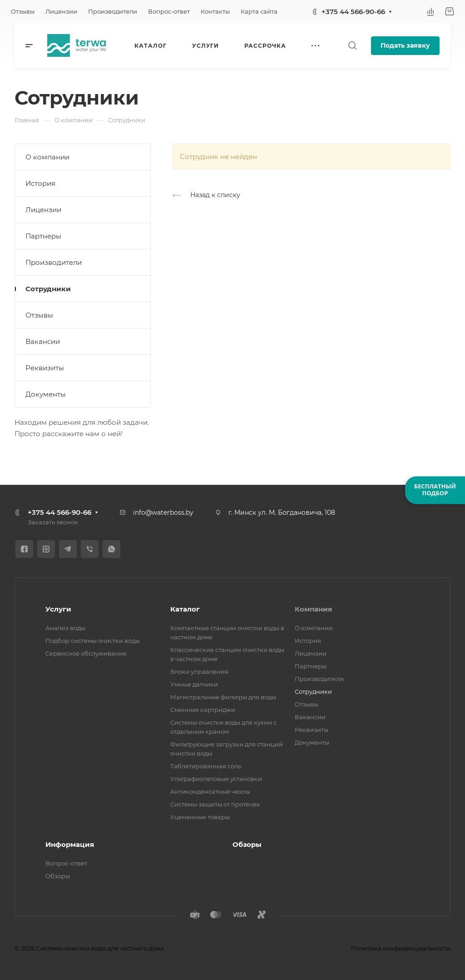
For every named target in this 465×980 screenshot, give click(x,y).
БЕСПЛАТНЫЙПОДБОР (435, 490)
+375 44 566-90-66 (353, 12)
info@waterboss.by (163, 512)
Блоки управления (199, 672)
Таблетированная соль (206, 766)
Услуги (58, 609)
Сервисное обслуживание (86, 653)
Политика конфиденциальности (401, 948)
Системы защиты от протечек (215, 804)
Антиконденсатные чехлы (210, 791)
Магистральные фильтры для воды (223, 697)
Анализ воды (65, 628)
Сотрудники (48, 289)
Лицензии (43, 210)
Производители (54, 262)
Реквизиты (45, 368)
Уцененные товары (200, 817)
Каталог (185, 609)
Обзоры (58, 876)
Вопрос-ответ (66, 863)
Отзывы (39, 315)
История (40, 183)
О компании (47, 157)
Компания (313, 609)
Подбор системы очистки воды (93, 641)
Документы (46, 394)
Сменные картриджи (203, 710)
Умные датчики (194, 684)
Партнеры (43, 236)
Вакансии (43, 341)
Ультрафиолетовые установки (216, 779)
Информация (70, 844)
